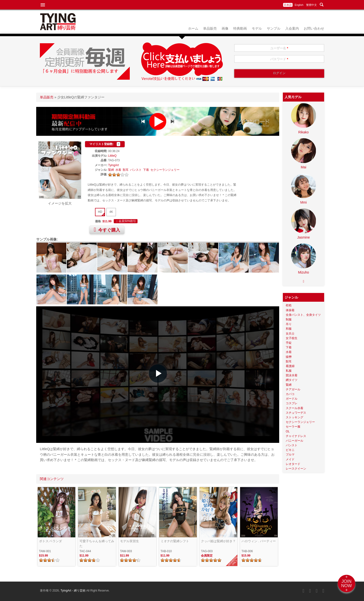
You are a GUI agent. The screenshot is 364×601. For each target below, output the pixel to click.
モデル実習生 (130, 541)
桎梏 (289, 305)
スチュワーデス (296, 413)
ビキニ (290, 450)
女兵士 (290, 334)
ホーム (193, 28)
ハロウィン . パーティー (259, 541)
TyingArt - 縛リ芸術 (73, 591)
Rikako (304, 132)
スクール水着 (295, 408)
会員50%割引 (126, 221)
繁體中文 (312, 5)
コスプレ (292, 403)
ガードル (292, 399)
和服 (289, 329)
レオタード (293, 464)
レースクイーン (296, 469)
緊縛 (111, 170)
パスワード (279, 59)
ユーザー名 (279, 48)
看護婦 (290, 366)
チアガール (293, 389)
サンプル (274, 28)
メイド (290, 459)
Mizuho (303, 272)
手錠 (289, 343)
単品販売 (210, 28)
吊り (289, 324)
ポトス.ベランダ (51, 541)
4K (111, 212)
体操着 (290, 310)
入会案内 (292, 28)
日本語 (288, 5)
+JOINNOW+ (347, 584)
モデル (257, 28)
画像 (225, 28)
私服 (289, 371)
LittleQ (112, 156)
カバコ (290, 394)
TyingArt (113, 165)
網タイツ (292, 380)
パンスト (136, 170)
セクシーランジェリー (165, 170)
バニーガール (295, 441)
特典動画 (240, 28)
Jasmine (303, 237)
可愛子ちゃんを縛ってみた (97, 544)
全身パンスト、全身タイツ (303, 315)
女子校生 (292, 338)
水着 (118, 170)
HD (100, 212)
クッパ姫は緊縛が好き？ (218, 541)
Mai (304, 167)
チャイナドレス (296, 436)
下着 (146, 170)
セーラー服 (293, 427)
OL (288, 431)
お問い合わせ (314, 28)
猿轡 (289, 357)
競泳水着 (292, 375)
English (299, 5)
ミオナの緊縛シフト (175, 541)
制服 (289, 319)
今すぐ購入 (107, 230)
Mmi (303, 202)
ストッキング (295, 417)
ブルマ (290, 455)
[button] (158, 373)
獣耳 (126, 170)
